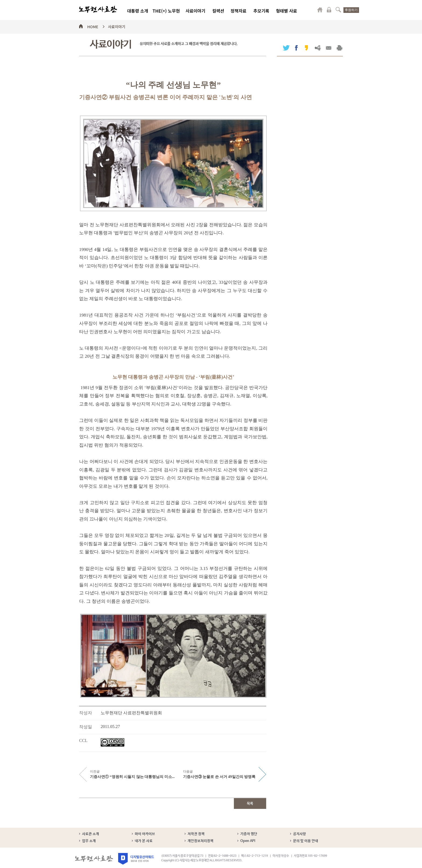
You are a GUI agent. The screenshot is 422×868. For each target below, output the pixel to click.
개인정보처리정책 (201, 841)
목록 (250, 804)
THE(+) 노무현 (166, 11)
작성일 (86, 727)
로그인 (329, 10)
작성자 (86, 713)
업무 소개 (89, 841)
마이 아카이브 (145, 834)
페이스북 (296, 48)
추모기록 (261, 11)
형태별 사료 (286, 11)
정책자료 (239, 11)
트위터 (286, 48)
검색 (338, 10)
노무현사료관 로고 (98, 9)
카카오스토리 (306, 48)
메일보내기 (328, 48)
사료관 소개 (91, 834)
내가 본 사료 (144, 841)
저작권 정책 (196, 834)
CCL (83, 740)
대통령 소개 (138, 11)
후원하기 (351, 10)
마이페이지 (320, 10)
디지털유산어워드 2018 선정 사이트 (136, 859)
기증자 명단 (249, 834)
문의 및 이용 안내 (306, 841)
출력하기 (340, 48)
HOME (93, 26)
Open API (248, 841)
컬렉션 (218, 11)
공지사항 (300, 834)
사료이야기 (195, 11)
